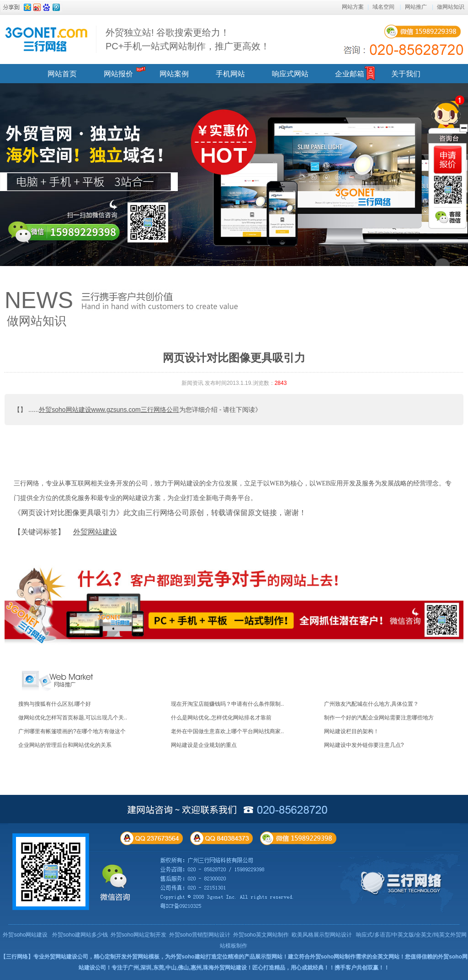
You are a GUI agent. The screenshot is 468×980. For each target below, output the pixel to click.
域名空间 (383, 7)
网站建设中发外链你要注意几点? (364, 745)
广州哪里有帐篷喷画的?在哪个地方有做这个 (72, 731)
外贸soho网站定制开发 (138, 935)
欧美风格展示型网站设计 (322, 935)
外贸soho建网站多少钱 (80, 935)
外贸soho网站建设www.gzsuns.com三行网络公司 (109, 410)
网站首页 (62, 74)
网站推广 (416, 7)
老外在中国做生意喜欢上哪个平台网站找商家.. (227, 731)
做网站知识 (451, 7)
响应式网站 (290, 74)
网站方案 (353, 7)
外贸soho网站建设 (25, 935)
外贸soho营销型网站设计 (200, 935)
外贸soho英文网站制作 (261, 935)
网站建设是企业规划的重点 (204, 745)
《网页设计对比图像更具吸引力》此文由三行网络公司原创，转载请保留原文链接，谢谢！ (160, 513)
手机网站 (230, 74)
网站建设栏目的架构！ (351, 731)
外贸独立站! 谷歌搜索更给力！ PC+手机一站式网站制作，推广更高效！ (188, 39)
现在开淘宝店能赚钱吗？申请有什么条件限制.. (227, 704)
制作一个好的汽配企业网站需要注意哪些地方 (379, 718)
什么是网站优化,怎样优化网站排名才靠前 (221, 718)
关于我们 (406, 74)
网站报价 (118, 74)
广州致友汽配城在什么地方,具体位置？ (371, 704)
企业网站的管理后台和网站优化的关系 (65, 745)
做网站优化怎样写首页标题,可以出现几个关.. (73, 718)
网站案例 (174, 74)
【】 (20, 410)
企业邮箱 (350, 74)
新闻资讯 (192, 383)
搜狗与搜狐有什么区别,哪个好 (55, 704)
